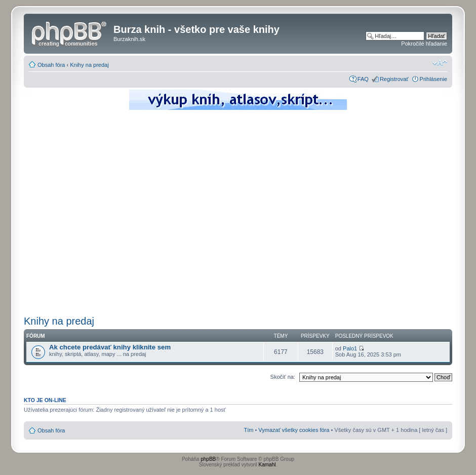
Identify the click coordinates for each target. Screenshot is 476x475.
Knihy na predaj (89, 65)
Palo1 (350, 348)
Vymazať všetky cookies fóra (294, 430)
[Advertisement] (95, 211)
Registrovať (394, 79)
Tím (248, 430)
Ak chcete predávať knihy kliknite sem (110, 347)
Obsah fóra (51, 65)
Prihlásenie (433, 79)
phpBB (208, 459)
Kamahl (267, 465)
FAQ (363, 79)
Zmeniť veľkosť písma (440, 63)
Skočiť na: (283, 377)
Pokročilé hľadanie (424, 44)
